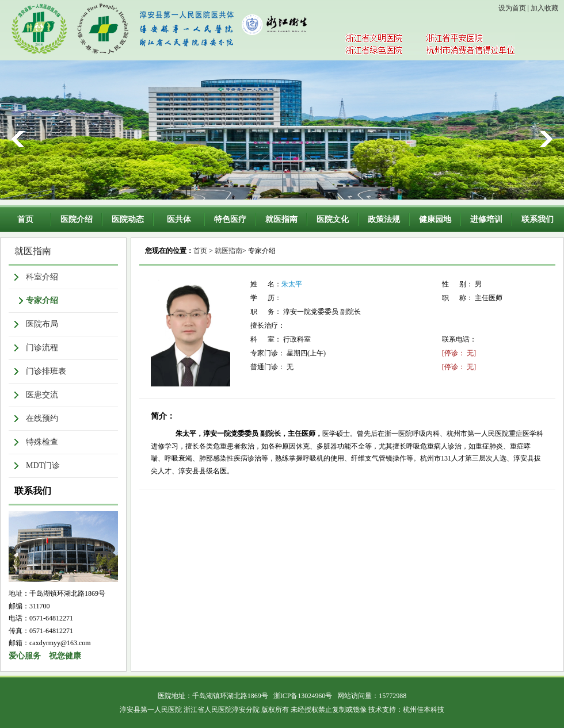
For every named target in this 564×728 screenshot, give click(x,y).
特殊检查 (42, 442)
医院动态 (128, 219)
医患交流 (42, 395)
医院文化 (333, 219)
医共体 (179, 219)
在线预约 (42, 418)
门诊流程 (42, 348)
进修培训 (486, 219)
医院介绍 (77, 219)
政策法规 (384, 219)
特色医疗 (230, 219)
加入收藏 (544, 8)
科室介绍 (42, 277)
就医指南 (281, 219)
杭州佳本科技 (424, 710)
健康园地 (435, 219)
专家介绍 (42, 300)
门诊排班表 (46, 371)
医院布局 (42, 324)
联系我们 (538, 219)
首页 (25, 219)
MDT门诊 (43, 465)
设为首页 (512, 8)
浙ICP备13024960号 (303, 696)
